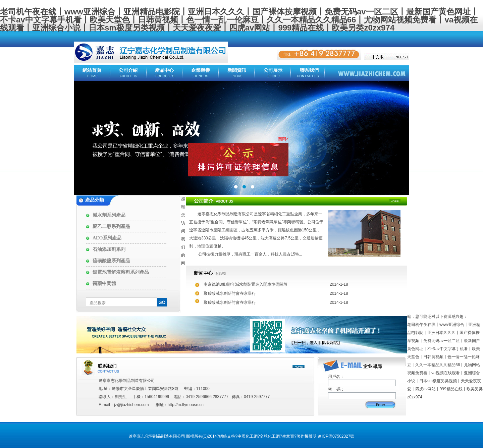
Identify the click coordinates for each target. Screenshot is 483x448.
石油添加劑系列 (109, 249)
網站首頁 (92, 70)
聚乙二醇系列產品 (111, 227)
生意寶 (288, 436)
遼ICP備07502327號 (336, 436)
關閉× (282, 137)
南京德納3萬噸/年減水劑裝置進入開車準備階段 (246, 284)
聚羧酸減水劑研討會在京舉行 (230, 293)
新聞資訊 (237, 70)
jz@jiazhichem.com (131, 405)
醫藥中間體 (104, 284)
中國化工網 (248, 436)
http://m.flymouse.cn (186, 405)
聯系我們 (309, 70)
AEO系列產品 (107, 238)
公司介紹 (128, 70)
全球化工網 (270, 436)
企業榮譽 (201, 70)
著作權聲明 (307, 436)
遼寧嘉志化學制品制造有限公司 (226, 214)
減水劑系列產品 (109, 215)
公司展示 (273, 70)
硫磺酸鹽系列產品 (111, 261)
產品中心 (164, 70)
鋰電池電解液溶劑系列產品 (121, 272)
